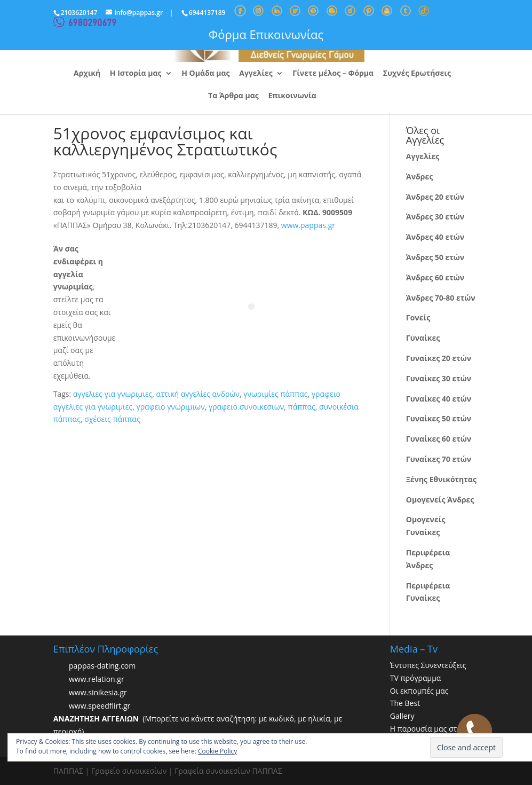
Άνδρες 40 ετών (435, 237)
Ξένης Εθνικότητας (441, 479)
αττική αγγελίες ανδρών (198, 394)
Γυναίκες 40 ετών (439, 399)
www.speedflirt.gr (100, 706)
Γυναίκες (423, 338)
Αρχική (87, 74)
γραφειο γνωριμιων (171, 407)
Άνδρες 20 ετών (435, 197)
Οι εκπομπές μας (419, 691)
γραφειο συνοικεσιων (246, 407)
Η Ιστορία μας (136, 74)
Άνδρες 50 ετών (435, 257)
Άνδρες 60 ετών (435, 277)
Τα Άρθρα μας (233, 96)
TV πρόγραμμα (416, 678)
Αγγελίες (256, 74)
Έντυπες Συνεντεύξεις (428, 665)
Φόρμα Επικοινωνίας (266, 34)
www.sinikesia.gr (98, 692)
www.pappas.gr (308, 225)
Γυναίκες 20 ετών (439, 358)
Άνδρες (419, 176)
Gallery (402, 716)
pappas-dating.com (102, 666)
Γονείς (418, 317)
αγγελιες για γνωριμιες (113, 394)
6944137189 (207, 13)
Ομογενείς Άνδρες (440, 500)
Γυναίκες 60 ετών (439, 439)
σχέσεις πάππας (112, 419)
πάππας (302, 407)
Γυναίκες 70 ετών (439, 459)
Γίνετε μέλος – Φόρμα (333, 74)
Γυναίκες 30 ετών (439, 378)
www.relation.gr (97, 679)
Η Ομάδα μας (205, 74)
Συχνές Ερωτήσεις (417, 74)
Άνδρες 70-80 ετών (441, 298)
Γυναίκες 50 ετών (439, 418)
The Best (405, 703)
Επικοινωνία (292, 96)
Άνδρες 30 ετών (435, 217)
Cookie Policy (217, 751)
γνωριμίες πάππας (275, 394)
